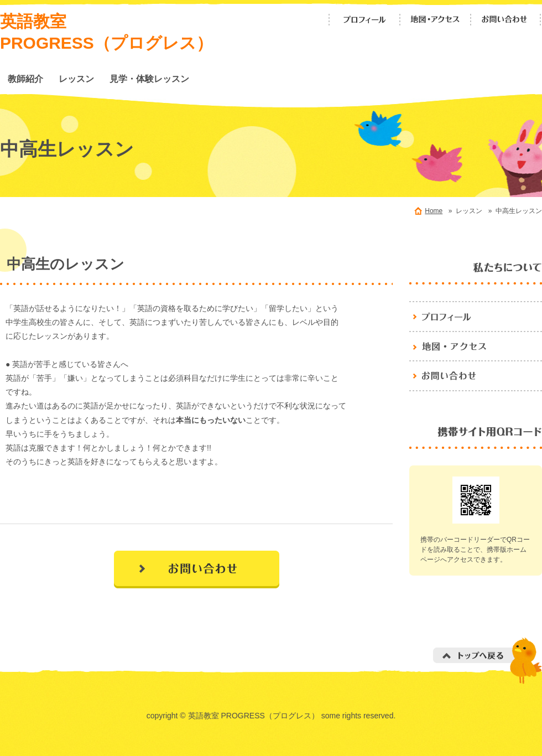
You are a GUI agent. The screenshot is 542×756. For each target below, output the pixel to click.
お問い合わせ (506, 20)
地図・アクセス (435, 20)
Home (434, 211)
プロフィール (364, 20)
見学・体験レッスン (149, 79)
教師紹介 (25, 79)
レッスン (76, 79)
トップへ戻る (488, 661)
